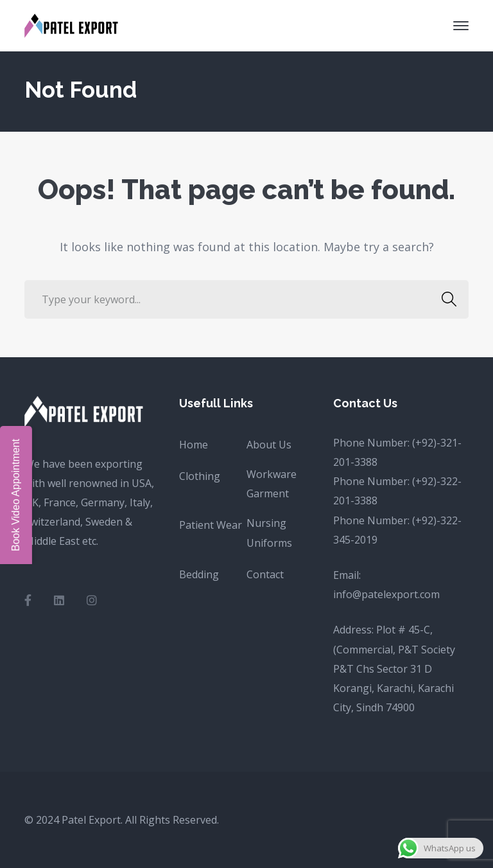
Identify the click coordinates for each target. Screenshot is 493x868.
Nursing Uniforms (269, 533)
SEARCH (446, 299)
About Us (269, 445)
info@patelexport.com (386, 594)
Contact (265, 574)
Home (194, 445)
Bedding (199, 574)
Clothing (200, 476)
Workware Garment (272, 484)
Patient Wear (211, 525)
